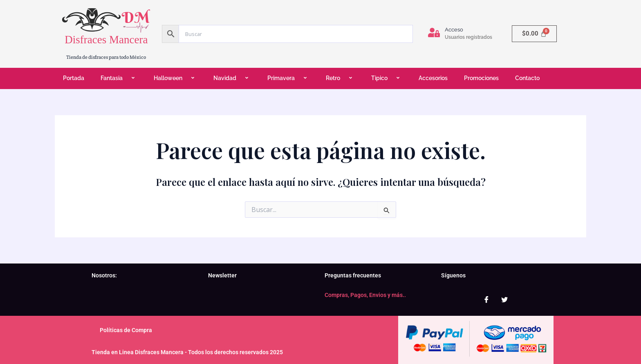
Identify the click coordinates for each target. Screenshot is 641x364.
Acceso (454, 30)
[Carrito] (534, 34)
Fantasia (119, 78)
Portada (74, 78)
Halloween (175, 78)
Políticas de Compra (126, 330)
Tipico (387, 78)
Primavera (288, 78)
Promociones (481, 78)
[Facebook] (486, 299)
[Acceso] (434, 32)
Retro (340, 78)
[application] (126, 79)
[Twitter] (504, 299)
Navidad (232, 78)
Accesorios (433, 78)
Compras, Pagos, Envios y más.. (365, 295)
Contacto (527, 78)
